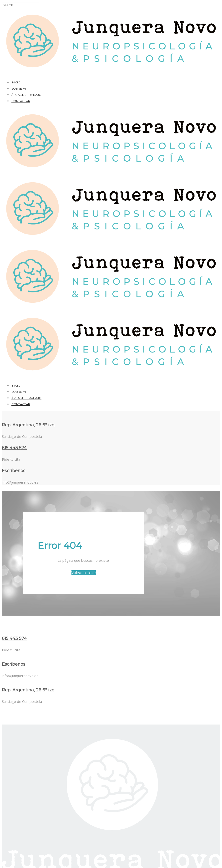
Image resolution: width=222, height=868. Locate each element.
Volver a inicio (84, 573)
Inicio (16, 82)
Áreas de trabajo (26, 95)
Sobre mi (19, 89)
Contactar (21, 101)
